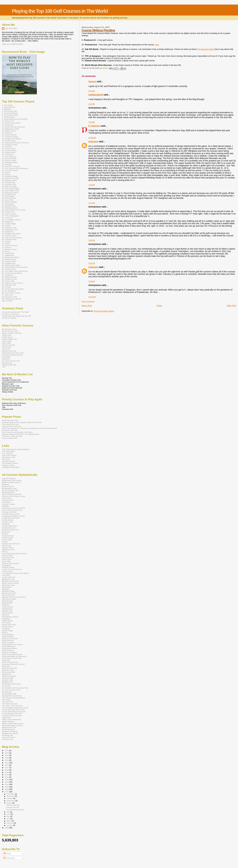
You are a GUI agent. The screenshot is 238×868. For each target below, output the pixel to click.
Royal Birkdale (8, 636)
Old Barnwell (7, 609)
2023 (7, 755)
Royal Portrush (8, 650)
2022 (7, 758)
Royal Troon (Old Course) (12, 654)
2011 (7, 782)
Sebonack (6, 359)
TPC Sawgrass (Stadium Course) (15, 708)
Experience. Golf (9, 457)
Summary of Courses (10, 314)
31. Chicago (7, 164)
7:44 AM (92, 122)
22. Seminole (7, 147)
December (11, 794)
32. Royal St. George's (11, 166)
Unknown (93, 142)
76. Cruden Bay (8, 253)
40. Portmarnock (8, 182)
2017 (7, 767)
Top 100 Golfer (11, 28)
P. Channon (94, 126)
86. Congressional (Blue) (12, 273)
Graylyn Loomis (8, 465)
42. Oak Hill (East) (9, 186)
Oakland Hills (7, 603)
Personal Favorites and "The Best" (16, 312)
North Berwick (8, 601)
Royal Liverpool (8, 642)
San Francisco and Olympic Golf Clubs (17, 432)
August (10, 803)
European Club (8, 536)
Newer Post (87, 306)
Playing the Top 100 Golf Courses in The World (60, 11)
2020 (7, 760)
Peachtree (6, 619)
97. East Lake (7, 295)
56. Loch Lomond (9, 214)
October (10, 798)
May (8, 816)
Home (159, 306)
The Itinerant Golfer (206, 49)
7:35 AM (92, 185)
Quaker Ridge (7, 631)
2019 (7, 763)
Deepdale (6, 524)
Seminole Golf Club (10, 430)
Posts (7, 854)
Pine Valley (6, 623)
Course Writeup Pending (98, 30)
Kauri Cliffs (6, 561)
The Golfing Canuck (10, 463)
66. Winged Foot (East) (11, 234)
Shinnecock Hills (8, 672)
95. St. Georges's (9, 291)
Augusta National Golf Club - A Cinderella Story (21, 434)
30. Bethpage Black (10, 162)
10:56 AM (92, 138)
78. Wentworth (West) (11, 257)
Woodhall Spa (8, 735)
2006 (7, 828)
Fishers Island (8, 538)
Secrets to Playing (9, 318)
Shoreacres (7, 674)
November (11, 796)
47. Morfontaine (8, 196)
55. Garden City (8, 212)
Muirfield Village (8, 591)
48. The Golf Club (9, 198)
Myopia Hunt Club (9, 351)
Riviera (5, 632)
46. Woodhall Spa (9, 194)
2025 (7, 750)
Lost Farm (6, 575)
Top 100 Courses (9, 461)
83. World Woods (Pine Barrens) (15, 267)
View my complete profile (12, 44)
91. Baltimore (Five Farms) (13, 283)
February (10, 823)
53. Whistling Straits (10, 208)
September (11, 801)
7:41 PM (92, 203)
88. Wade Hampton (10, 277)
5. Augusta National (10, 113)
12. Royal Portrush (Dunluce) (13, 127)
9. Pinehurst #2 (8, 121)
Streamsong (7, 363)
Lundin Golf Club (9, 577)
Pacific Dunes (7, 613)
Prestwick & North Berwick (12, 355)
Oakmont (6, 605)
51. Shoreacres (8, 204)
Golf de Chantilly (8, 345)
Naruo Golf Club (8, 595)
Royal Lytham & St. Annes (12, 644)
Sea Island (6, 357)
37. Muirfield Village (10, 176)
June (9, 814)
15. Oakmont (7, 133)
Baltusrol (5, 484)
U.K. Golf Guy (7, 453)
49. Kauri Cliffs (8, 200)
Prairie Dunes (7, 627)
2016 (7, 770)
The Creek (6, 700)
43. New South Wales (10, 188)
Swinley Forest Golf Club (12, 696)
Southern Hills (8, 680)
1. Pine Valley (7, 105)
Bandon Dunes (8, 486)
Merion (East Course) (10, 583)
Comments (9, 858)
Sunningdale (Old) (9, 694)
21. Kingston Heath (10, 145)
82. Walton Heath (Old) (11, 265)
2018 (7, 765)
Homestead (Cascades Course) (14, 553)
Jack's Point (7, 347)
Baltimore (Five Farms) (11, 482)
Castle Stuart (7, 337)
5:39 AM (92, 281)
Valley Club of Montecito (12, 719)
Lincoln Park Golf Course (12, 569)
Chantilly (5, 506)
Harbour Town (8, 548)
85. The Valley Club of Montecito (15, 271)
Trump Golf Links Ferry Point (13, 710)
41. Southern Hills (9, 184)
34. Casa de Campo (10, 170)
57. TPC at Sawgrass (10, 216)
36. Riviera (6, 174)
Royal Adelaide (8, 634)
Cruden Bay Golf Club (11, 518)
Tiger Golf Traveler (9, 455)
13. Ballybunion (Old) (10, 129)
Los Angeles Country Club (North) (15, 573)
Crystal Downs (8, 520)
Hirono (5, 551)
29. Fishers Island (9, 160)
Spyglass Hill (7, 682)
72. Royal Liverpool (10, 245)
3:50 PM (92, 263)
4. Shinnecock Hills (9, 111)
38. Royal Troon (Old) (10, 178)
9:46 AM (92, 91)
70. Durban (6, 241)
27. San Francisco (9, 156)
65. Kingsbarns (8, 232)
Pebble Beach (8, 621)
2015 (7, 772)
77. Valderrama (8, 255)
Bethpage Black (8, 492)
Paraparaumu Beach (10, 617)
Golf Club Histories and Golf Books (16, 449)
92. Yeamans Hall (9, 285)
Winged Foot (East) (10, 731)
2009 (7, 787)
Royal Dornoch (8, 640)
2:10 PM (92, 104)
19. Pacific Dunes (9, 141)
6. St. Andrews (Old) (10, 115)
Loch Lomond (7, 571)
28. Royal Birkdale (9, 158)
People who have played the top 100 (16, 316)
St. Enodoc (6, 686)
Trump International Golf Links (14, 712)
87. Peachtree (8, 275)
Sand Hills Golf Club (10, 420)
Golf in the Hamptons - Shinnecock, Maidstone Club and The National (29, 428)
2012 (7, 779)
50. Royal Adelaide (9, 202)
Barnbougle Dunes (9, 329)
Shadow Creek (8, 670)
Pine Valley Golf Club (10, 424)
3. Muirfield (6, 109)
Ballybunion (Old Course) (12, 480)
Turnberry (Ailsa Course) (12, 715)
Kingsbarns (6, 565)
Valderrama (7, 717)
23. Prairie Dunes (9, 149)
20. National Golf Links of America (15, 143)
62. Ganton (6, 226)
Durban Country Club (10, 530)
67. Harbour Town (9, 236)
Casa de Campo (8, 504)
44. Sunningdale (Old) (11, 190)
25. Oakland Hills (9, 153)
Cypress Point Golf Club (11, 426)
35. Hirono (6, 172)
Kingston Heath (8, 567)
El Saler (5, 534)
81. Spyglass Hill (9, 263)
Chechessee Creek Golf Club (14, 508)
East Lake (6, 532)
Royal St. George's (9, 652)
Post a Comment (88, 301)
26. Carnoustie (8, 154)
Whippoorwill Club (9, 365)
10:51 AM (92, 297)
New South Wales (9, 599)
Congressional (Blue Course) (13, 516)
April (9, 819)
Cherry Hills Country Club (12, 510)
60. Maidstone (8, 222)
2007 (7, 792)
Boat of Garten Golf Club (12, 333)
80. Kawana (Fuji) (9, 261)
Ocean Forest (7, 607)
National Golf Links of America (14, 597)
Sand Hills (6, 660)
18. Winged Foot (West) (11, 139)
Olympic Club (7, 611)
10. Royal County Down (11, 123)
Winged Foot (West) (10, 733)
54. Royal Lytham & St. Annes (14, 210)
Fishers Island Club (10, 438)
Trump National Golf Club (12, 714)
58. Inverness (7, 218)
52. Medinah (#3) (9, 206)
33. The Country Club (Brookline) (15, 168)
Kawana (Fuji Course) (11, 563)
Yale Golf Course (9, 737)
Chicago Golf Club (9, 512)
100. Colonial (7, 301)
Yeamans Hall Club (13, 805)
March (9, 821)
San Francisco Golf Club (12, 658)
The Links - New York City (12, 436)
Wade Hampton (8, 721)
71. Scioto (6, 243)
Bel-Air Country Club (10, 331)
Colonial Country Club (11, 514)
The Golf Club (7, 702)
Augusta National (9, 478)
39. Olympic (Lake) (9, 180)
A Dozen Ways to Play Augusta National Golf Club (22, 422)
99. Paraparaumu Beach (12, 299)
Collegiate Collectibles (11, 467)
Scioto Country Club (10, 662)
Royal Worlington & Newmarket (14, 656)
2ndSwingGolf (96, 95)
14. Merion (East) (9, 131)
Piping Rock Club (9, 625)
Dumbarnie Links (9, 528)
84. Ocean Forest (9, 269)
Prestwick (6, 629)
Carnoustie (6, 502)
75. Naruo (6, 251)
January (10, 825)
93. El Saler (7, 287)
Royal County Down (10, 638)
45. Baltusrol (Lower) (10, 192)
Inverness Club (8, 557)
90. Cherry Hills (8, 281)
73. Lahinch (7, 247)
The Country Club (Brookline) (14, 698)
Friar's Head (7, 341)
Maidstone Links (8, 579)
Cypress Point (8, 522)
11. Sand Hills (7, 125)
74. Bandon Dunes (9, 249)
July (8, 812)
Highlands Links (8, 550)
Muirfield (5, 589)
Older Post (231, 306)
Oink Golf (6, 459)
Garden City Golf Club (11, 544)
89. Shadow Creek (9, 279)
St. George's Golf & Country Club (15, 688)
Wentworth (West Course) (12, 725)
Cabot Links (7, 335)
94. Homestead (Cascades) (13, 289)
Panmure (6, 615)
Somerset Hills (8, 678)
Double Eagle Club (9, 339)
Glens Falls (6, 343)
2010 (7, 784)
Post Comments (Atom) (104, 311)
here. (157, 45)
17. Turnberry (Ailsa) (10, 137)
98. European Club (9, 297)
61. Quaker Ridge (9, 224)
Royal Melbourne (9, 646)
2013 (7, 777)
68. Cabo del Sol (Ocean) (12, 237)
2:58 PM (92, 240)
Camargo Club (8, 500)
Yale (4, 367)
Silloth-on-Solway (9, 676)
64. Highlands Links (10, 230)
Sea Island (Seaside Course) (13, 664)
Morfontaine (7, 587)
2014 (7, 775)
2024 (7, 753)
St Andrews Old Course (11, 684)
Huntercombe (7, 555)
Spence (92, 81)
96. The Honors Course (11, 293)
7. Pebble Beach (8, 117)
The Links (6, 349)
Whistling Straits (8, 729)
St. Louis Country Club (11, 361)
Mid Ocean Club (8, 585)
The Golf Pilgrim (8, 451)
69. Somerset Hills (9, 239)
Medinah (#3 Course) (10, 581)
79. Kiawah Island (9, 259)
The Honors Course (10, 704)
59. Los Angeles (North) (11, 220)
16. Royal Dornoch (9, 135)
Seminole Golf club (9, 668)
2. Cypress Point (8, 107)
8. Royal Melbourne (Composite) (15, 119)
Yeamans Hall (7, 739)
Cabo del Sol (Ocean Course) (14, 496)
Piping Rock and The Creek (13, 353)
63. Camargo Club (9, 228)
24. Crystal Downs (9, 151)
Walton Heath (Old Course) (13, 723)
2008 (7, 789)
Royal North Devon (9, 648)
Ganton (5, 542)
